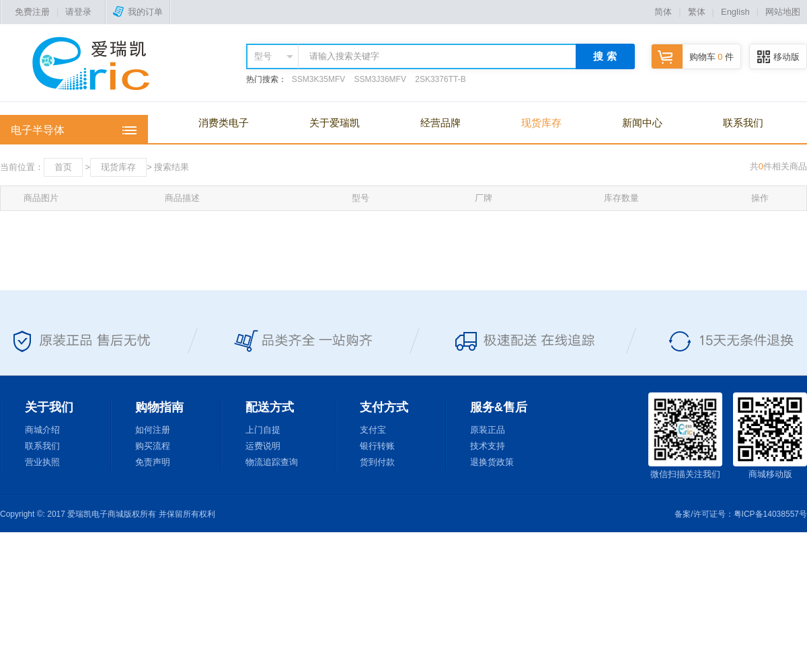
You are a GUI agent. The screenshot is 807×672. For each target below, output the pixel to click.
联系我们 (743, 123)
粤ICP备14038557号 (770, 514)
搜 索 (605, 56)
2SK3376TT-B (440, 79)
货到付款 (377, 462)
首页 (63, 167)
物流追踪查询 (272, 462)
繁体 (697, 12)
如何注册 (153, 430)
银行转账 (377, 446)
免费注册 (32, 12)
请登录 (78, 12)
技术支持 (488, 446)
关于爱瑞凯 (335, 123)
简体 (663, 12)
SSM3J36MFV (380, 79)
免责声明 (153, 462)
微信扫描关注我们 (685, 436)
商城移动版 (770, 436)
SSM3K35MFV (318, 79)
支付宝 (373, 430)
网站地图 (783, 12)
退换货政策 (492, 462)
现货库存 (541, 123)
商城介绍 (42, 430)
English (735, 12)
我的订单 (138, 12)
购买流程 (153, 446)
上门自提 (263, 430)
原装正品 (488, 430)
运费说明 (263, 446)
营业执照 (42, 462)
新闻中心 (642, 123)
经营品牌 (440, 123)
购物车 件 (693, 57)
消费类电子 (224, 123)
